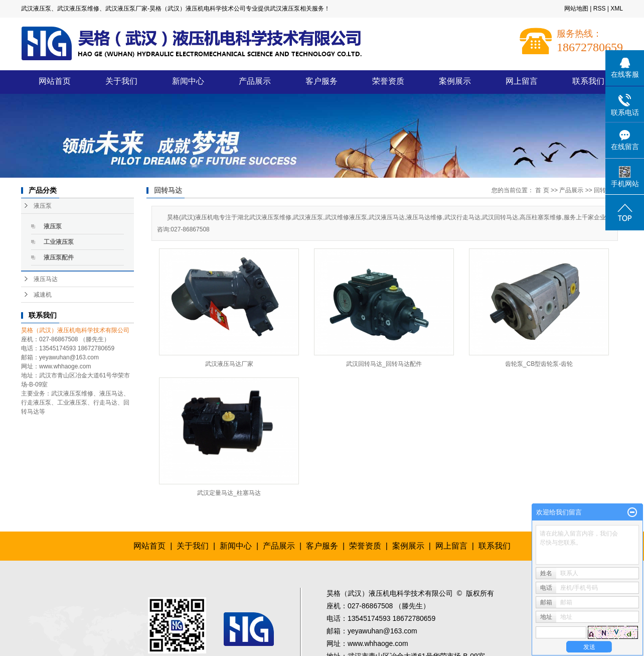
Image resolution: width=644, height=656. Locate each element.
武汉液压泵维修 (72, 393)
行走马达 (105, 403)
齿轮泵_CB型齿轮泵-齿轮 (539, 364)
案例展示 (455, 81)
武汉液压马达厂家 (229, 364)
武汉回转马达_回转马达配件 (384, 364)
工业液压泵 (59, 242)
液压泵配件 (59, 257)
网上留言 (522, 81)
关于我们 (121, 81)
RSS (600, 9)
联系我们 (588, 81)
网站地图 (576, 9)
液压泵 (43, 206)
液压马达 (46, 279)
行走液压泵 (36, 403)
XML (617, 9)
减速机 (43, 295)
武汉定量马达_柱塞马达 (229, 493)
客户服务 (321, 81)
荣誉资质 (388, 81)
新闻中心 (188, 81)
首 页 (542, 190)
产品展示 (255, 81)
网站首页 (55, 81)
